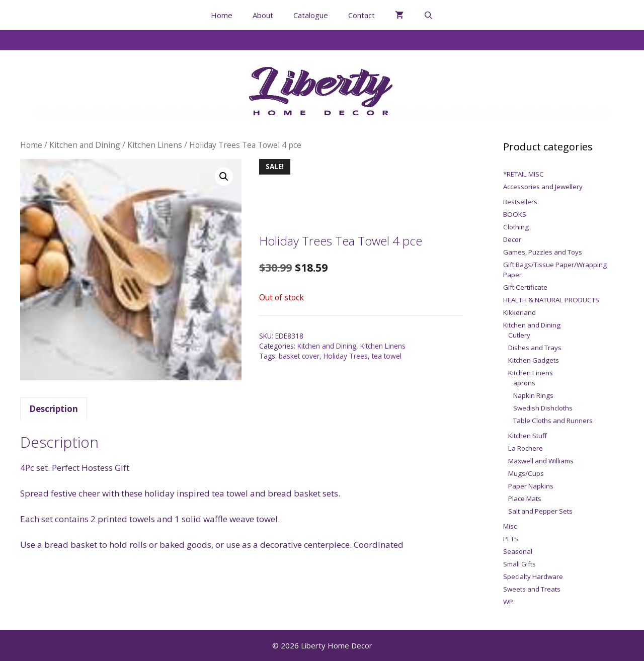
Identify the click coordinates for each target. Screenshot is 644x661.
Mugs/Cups (526, 473)
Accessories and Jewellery (543, 187)
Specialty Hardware (533, 576)
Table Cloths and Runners (553, 421)
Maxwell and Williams (541, 461)
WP (508, 602)
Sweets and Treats (532, 589)
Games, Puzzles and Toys (543, 252)
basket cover (299, 356)
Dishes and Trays (535, 348)
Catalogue (311, 15)
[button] (224, 177)
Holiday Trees (346, 356)
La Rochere (526, 448)
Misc (510, 526)
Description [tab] (54, 409)
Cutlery (519, 335)
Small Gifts (519, 564)
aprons (524, 383)
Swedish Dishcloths (543, 408)
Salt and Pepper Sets (540, 511)
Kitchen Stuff (528, 436)
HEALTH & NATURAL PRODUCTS (551, 300)
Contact (361, 15)
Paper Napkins (531, 486)
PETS (511, 539)
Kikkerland (519, 312)
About (263, 15)
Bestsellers (520, 202)
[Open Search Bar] (428, 15)
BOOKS (515, 214)
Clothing (516, 227)
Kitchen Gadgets (534, 360)
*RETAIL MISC (524, 174)
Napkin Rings (533, 395)
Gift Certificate (525, 287)
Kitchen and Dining (85, 145)
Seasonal (518, 551)
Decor (512, 239)
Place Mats (525, 499)
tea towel (387, 356)
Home (222, 15)
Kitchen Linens (155, 145)
